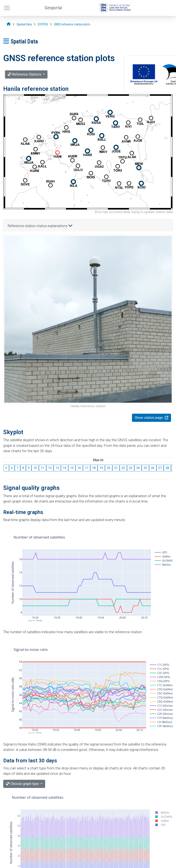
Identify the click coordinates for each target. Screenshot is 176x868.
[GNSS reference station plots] (72, 24)
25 (145, 468)
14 (65, 468)
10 (35, 468)
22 (123, 468)
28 (167, 468)
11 (43, 468)
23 (131, 468)
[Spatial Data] (24, 24)
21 (116, 468)
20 (109, 468)
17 (87, 468)
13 (57, 468)
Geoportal (53, 8)
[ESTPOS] (43, 24)
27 (160, 468)
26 (153, 468)
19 (101, 468)
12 (50, 468)
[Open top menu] (7, 8)
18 (94, 468)
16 (79, 468)
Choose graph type (23, 784)
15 (72, 468)
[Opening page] (9, 24)
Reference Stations (25, 74)
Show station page (149, 418)
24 (138, 468)
